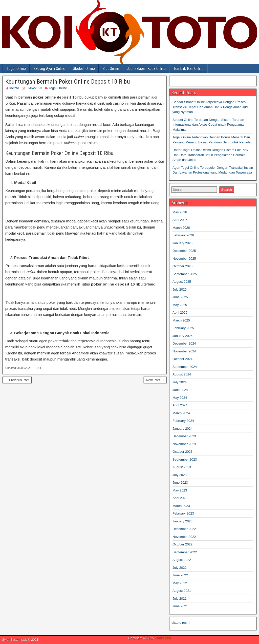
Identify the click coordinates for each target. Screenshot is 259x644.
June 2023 (180, 482)
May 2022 (180, 583)
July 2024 (180, 382)
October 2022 (182, 544)
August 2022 (182, 560)
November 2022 (184, 537)
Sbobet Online (84, 69)
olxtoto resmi (181, 623)
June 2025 (180, 297)
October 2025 (182, 266)
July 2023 (180, 475)
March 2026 (181, 228)
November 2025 (184, 259)
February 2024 (183, 421)
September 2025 (185, 274)
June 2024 (180, 390)
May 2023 (180, 490)
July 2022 (180, 568)
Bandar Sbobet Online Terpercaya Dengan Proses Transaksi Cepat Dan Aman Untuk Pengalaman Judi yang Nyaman (210, 107)
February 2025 (183, 328)
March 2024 (181, 413)
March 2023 (181, 506)
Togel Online (16, 69)
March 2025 (181, 320)
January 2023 (182, 521)
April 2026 (180, 220)
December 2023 (184, 436)
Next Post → (155, 380)
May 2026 (180, 212)
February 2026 (183, 235)
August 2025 (182, 282)
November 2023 (184, 444)
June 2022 (180, 575)
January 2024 (182, 429)
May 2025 (180, 305)
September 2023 (185, 459)
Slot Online (111, 69)
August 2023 (182, 467)
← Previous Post (17, 380)
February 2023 (183, 513)
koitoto (14, 88)
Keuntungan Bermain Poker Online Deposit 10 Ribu (68, 82)
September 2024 (185, 367)
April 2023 (180, 498)
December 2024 (184, 343)
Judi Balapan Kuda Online (146, 69)
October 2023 (182, 452)
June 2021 (180, 606)
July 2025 (180, 289)
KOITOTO (164, 638)
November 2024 (184, 351)
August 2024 (182, 374)
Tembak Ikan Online (188, 69)
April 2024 (180, 405)
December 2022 (184, 529)
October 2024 (182, 359)
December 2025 (184, 251)
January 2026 (182, 243)
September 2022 (185, 552)
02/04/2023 (34, 88)
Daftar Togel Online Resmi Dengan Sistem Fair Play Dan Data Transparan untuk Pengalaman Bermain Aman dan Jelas (210, 155)
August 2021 (182, 591)
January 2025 (182, 336)
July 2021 (180, 599)
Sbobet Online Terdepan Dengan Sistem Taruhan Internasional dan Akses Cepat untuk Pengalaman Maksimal (209, 125)
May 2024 (180, 398)
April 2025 (180, 312)
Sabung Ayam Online (49, 69)
